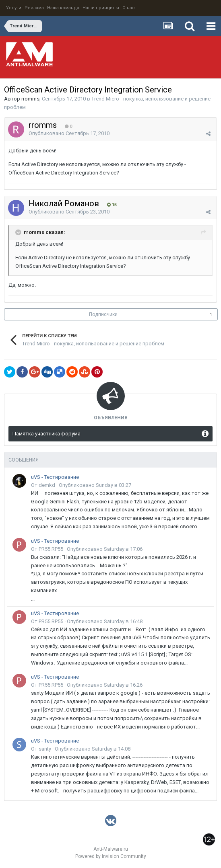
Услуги (14, 8)
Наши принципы (101, 8)
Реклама (34, 8)
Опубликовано (69, 133)
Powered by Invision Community (111, 856)
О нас (129, 8)
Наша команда (63, 8)
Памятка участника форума (46, 434)
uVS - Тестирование (55, 477)
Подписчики (103, 314)
